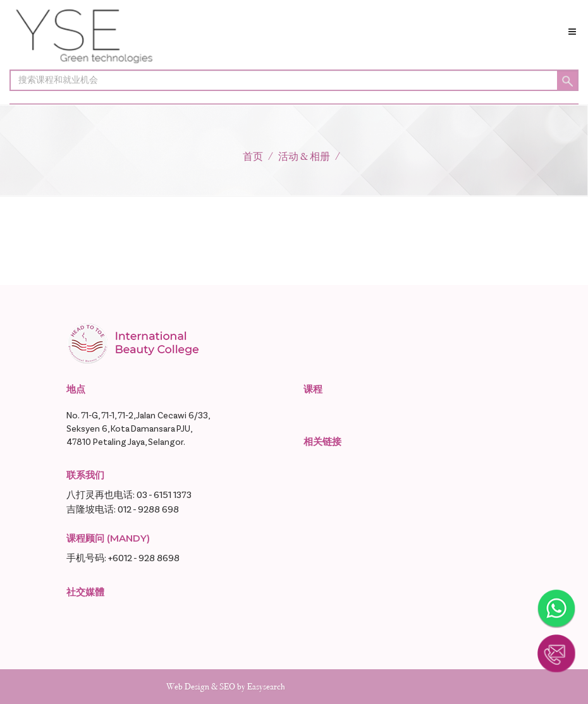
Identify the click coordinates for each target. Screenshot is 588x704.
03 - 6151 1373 (164, 495)
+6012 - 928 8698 (144, 558)
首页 (253, 156)
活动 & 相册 (304, 156)
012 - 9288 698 (148, 510)
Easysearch (266, 687)
